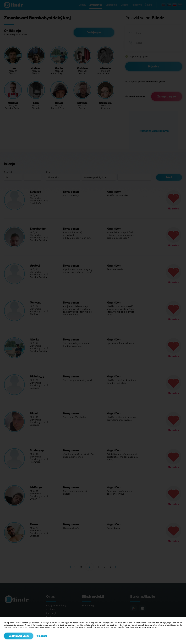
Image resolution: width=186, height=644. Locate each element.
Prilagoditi (41, 636)
